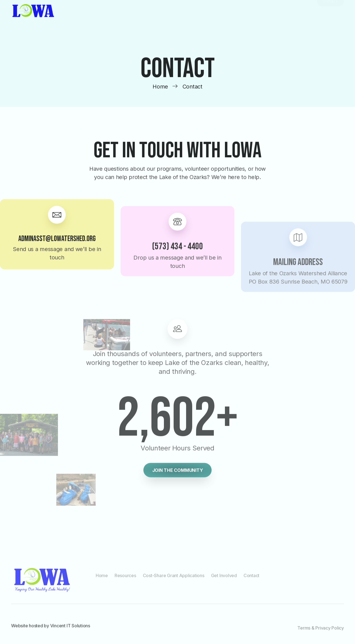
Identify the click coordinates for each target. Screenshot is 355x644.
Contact (251, 578)
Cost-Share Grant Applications (174, 578)
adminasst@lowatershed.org (57, 246)
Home (102, 578)
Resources (125, 578)
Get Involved (224, 578)
